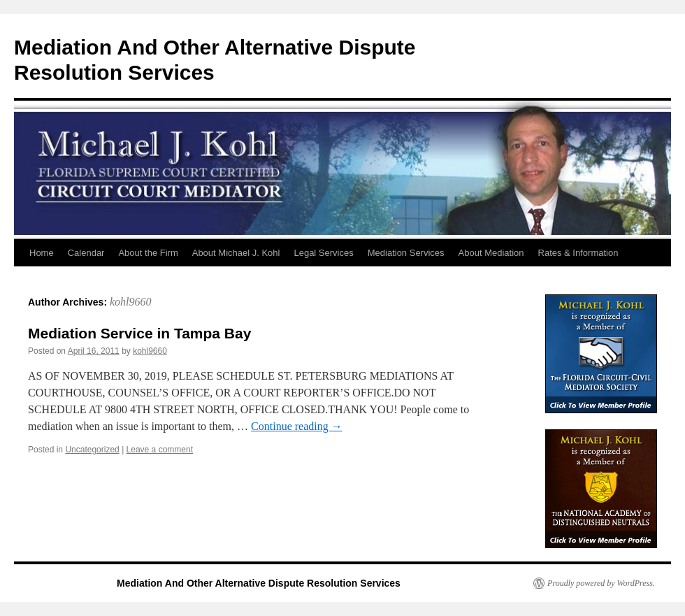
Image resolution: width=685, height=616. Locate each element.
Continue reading (297, 426)
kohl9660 (131, 302)
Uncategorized (92, 450)
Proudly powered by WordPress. (601, 583)
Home (42, 253)
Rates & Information (578, 253)
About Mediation (491, 253)
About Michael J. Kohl (236, 253)
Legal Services (323, 253)
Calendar (86, 253)
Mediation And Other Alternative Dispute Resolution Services (259, 583)
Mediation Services (406, 253)
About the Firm (148, 253)
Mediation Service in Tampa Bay (139, 333)
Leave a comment (160, 450)
